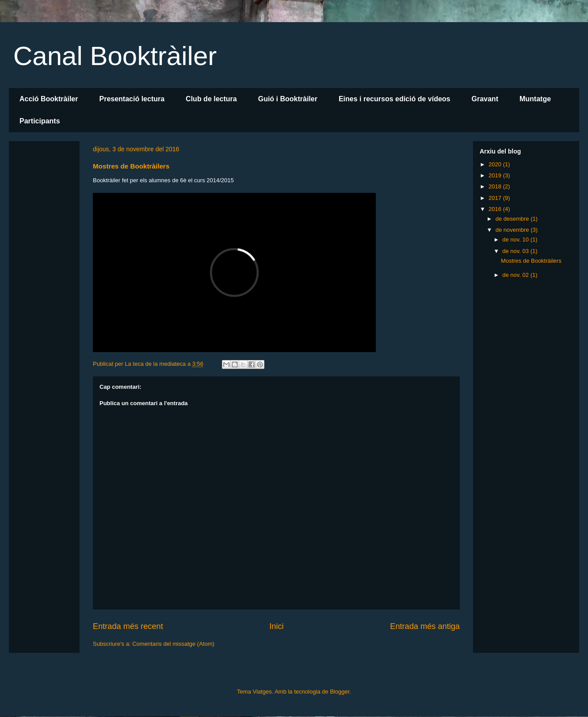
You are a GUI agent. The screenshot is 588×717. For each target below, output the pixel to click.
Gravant (485, 99)
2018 (496, 186)
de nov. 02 (516, 275)
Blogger (340, 692)
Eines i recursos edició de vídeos (395, 99)
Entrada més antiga (425, 626)
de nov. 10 (516, 240)
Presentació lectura (132, 99)
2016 (496, 209)
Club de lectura (211, 99)
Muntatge (535, 99)
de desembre (513, 219)
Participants (40, 121)
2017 (496, 198)
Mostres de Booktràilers (531, 261)
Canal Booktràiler (115, 56)
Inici (276, 626)
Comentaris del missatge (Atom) (173, 644)
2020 (496, 164)
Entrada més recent (128, 626)
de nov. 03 (516, 251)
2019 (496, 175)
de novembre (513, 230)
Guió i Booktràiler (288, 99)
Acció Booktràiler (49, 99)
